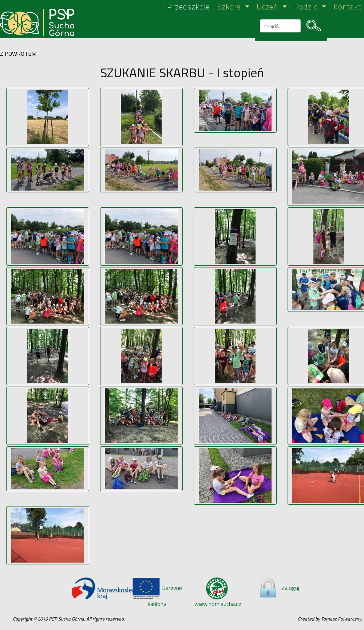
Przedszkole (189, 7)
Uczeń (268, 7)
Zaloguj (278, 588)
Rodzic (307, 7)
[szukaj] (280, 26)
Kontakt (347, 7)
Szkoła (230, 7)
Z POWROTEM (18, 54)
